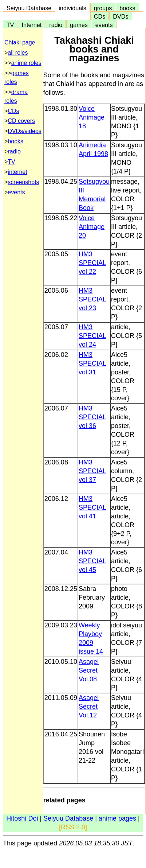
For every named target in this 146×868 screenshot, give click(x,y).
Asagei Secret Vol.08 (89, 670)
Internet (31, 25)
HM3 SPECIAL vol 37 (92, 471)
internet (17, 172)
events (104, 25)
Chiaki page (20, 42)
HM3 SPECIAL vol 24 (92, 336)
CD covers (21, 121)
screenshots (23, 182)
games (79, 25)
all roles (18, 53)
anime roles (26, 63)
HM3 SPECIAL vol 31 (92, 363)
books (127, 8)
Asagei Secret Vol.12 (89, 707)
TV (10, 25)
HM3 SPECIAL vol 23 (92, 299)
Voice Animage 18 (92, 117)
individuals (72, 8)
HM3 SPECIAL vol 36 (92, 417)
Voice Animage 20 (92, 227)
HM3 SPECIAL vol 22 (92, 263)
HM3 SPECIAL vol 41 (92, 507)
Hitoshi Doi (22, 818)
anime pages (117, 818)
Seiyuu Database (29, 8)
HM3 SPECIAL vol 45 (92, 561)
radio (56, 25)
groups (103, 8)
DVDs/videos (24, 131)
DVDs (121, 16)
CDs (100, 16)
